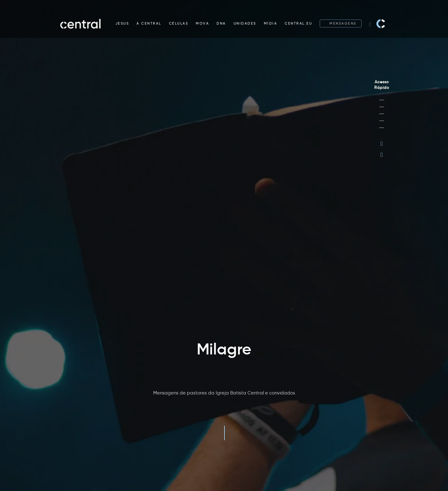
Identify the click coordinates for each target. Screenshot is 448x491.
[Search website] (370, 24)
